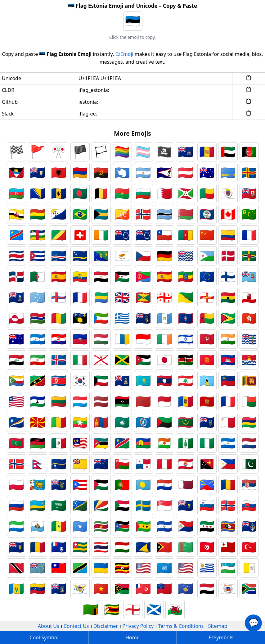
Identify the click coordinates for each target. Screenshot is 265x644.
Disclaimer (106, 626)
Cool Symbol (44, 637)
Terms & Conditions (181, 626)
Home (132, 637)
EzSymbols (221, 637)
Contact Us (76, 626)
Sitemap (218, 626)
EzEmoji (124, 54)
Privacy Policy (138, 626)
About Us (49, 626)
